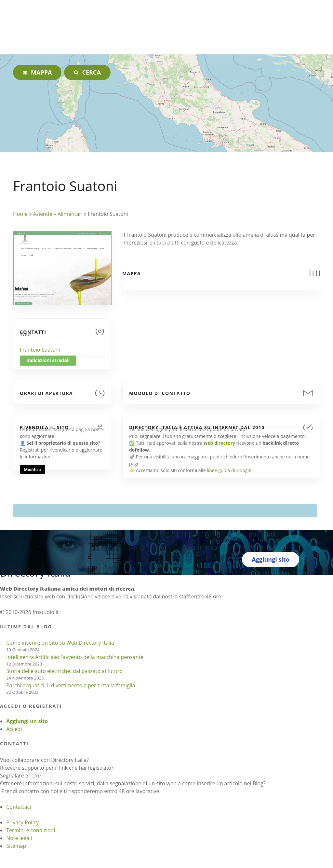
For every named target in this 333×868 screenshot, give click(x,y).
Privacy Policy (22, 822)
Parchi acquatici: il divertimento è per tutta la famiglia (71, 685)
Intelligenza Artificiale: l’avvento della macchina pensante (75, 657)
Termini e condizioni (31, 830)
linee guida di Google (229, 470)
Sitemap (16, 846)
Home (20, 214)
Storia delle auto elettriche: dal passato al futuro (64, 671)
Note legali (19, 838)
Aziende (42, 214)
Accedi (14, 729)
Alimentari (70, 214)
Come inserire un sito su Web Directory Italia (60, 643)
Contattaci (19, 807)
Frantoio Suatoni (40, 350)
